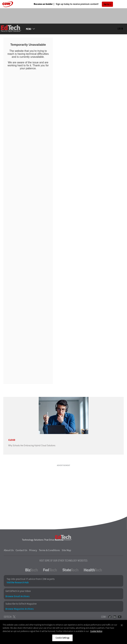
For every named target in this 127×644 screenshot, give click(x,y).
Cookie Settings (62, 638)
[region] (63, 632)
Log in (120, 29)
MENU (29, 29)
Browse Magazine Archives (20, 609)
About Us (9, 550)
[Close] (122, 625)
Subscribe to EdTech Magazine (21, 604)
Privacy (33, 550)
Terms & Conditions (49, 550)
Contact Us (21, 550)
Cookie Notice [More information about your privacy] (96, 631)
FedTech (50, 570)
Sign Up (106, 4)
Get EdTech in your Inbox (18, 591)
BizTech (32, 570)
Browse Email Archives (17, 596)
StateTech (70, 570)
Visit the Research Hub (18, 583)
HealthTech (93, 570)
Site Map (66, 550)
